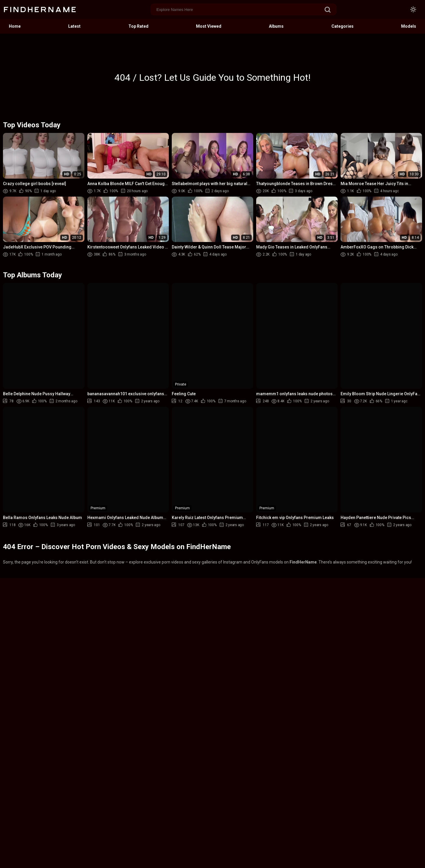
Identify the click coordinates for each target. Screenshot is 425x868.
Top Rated (138, 26)
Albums (276, 26)
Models (409, 26)
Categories (343, 26)
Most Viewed (209, 26)
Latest (74, 26)
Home (15, 26)
